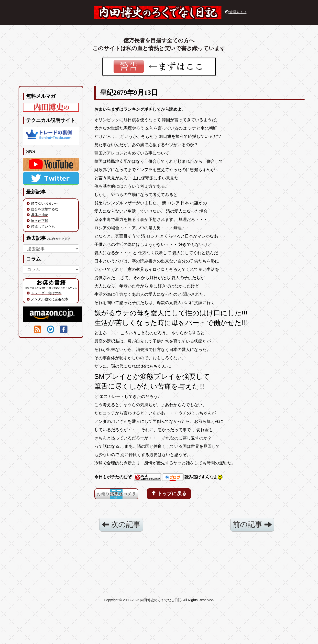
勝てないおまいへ (45, 203)
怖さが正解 (40, 221)
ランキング (134, 109)
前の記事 (252, 524)
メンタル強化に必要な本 (50, 299)
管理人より (236, 12)
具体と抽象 (40, 215)
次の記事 (121, 524)
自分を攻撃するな (45, 209)
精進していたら (43, 227)
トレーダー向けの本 (46, 293)
